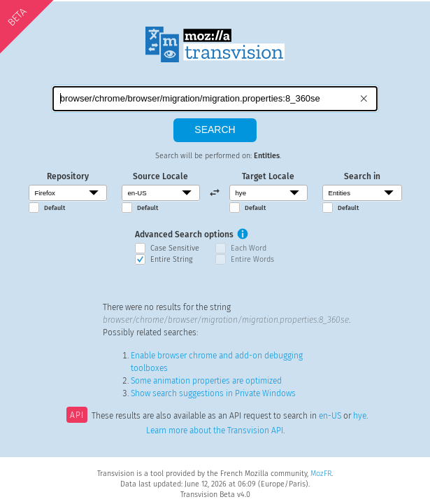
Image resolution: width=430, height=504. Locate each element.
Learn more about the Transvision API (215, 430)
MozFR (321, 474)
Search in (362, 176)
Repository (68, 176)
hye (360, 416)
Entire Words (252, 259)
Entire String (171, 259)
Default (55, 208)
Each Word (249, 248)
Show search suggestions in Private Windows (213, 393)
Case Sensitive (175, 248)
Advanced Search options (184, 234)
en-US (330, 416)
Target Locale (268, 176)
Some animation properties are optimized (206, 381)
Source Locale (160, 176)
